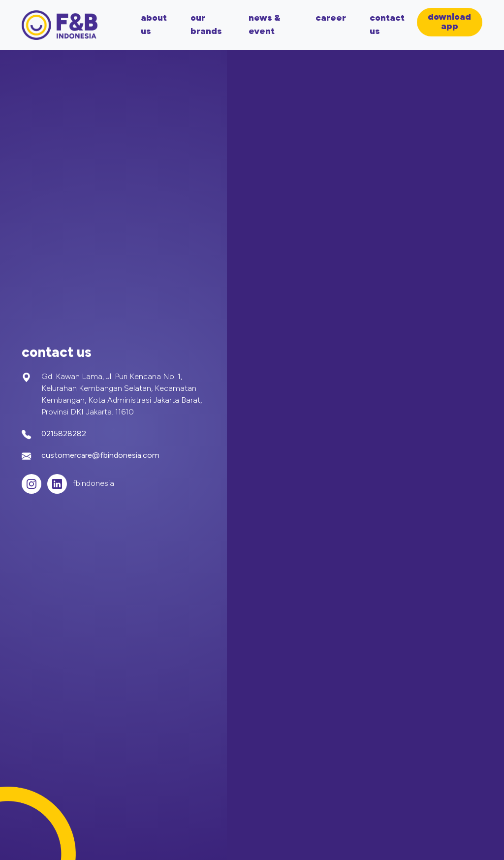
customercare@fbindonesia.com (100, 456)
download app (449, 22)
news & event (265, 25)
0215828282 (64, 434)
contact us (387, 25)
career (331, 18)
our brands (206, 25)
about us (154, 25)
